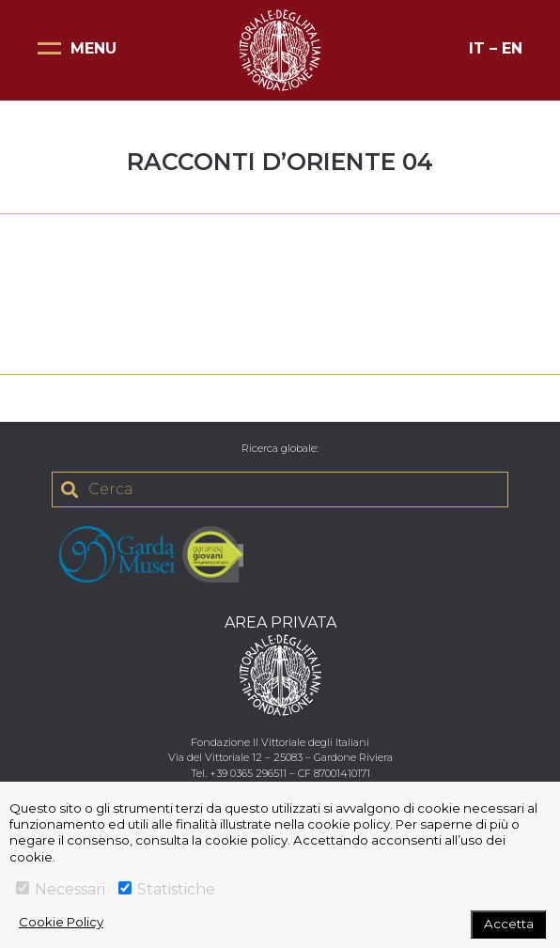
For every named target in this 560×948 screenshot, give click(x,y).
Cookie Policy (61, 922)
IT (477, 48)
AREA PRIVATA (280, 622)
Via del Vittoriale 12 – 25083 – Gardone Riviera (280, 757)
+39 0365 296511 (248, 773)
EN (512, 48)
